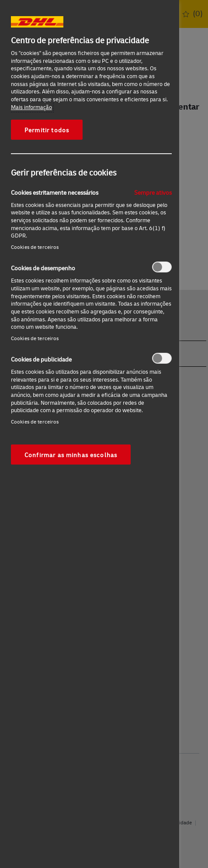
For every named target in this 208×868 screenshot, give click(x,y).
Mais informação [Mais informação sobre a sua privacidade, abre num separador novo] (31, 107)
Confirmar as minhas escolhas (71, 455)
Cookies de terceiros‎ (35, 247)
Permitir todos (47, 130)
